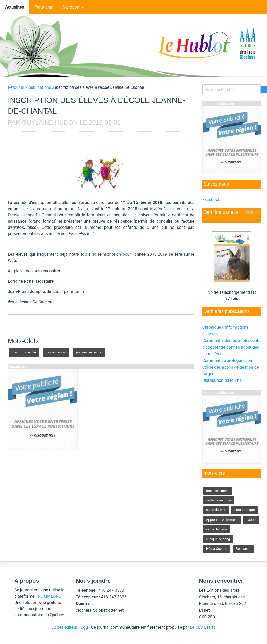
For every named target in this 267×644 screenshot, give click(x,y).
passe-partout (56, 352)
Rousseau (243, 549)
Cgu (84, 627)
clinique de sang (218, 539)
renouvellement (218, 491)
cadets (251, 520)
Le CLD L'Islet (203, 627)
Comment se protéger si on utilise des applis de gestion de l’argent (231, 367)
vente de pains (217, 529)
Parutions (43, 7)
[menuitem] (15, 7)
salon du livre (216, 510)
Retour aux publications (29, 87)
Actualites (15, 7)
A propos (71, 7)
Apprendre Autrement (222, 520)
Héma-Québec (217, 549)
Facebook (211, 199)
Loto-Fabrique (245, 510)
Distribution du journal (223, 380)
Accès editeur (65, 627)
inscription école (24, 352)
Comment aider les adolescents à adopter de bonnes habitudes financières (231, 347)
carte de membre (219, 500)
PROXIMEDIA (48, 596)
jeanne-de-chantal (89, 352)
